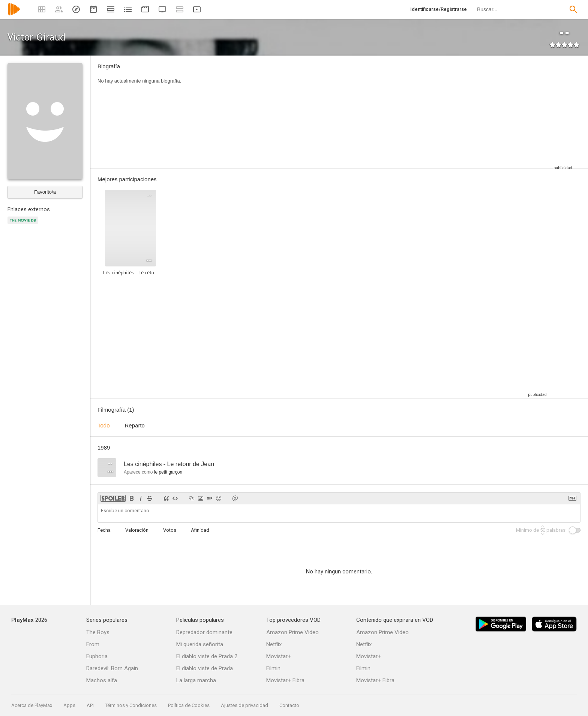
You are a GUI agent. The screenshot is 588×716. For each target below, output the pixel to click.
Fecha (104, 530)
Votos (170, 530)
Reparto (135, 425)
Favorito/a (45, 192)
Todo (104, 425)
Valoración (137, 530)
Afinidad (200, 530)
